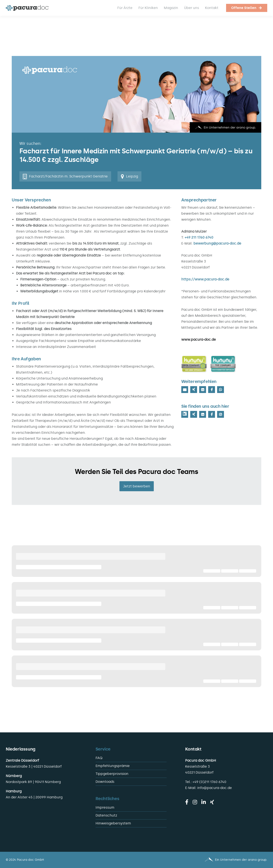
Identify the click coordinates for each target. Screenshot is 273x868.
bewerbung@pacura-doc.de (217, 243)
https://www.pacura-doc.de (205, 279)
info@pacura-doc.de (215, 788)
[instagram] (195, 802)
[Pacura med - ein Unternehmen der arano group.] (204, 860)
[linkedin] (204, 802)
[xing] (212, 802)
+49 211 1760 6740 (199, 237)
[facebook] (187, 802)
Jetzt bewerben (137, 486)
